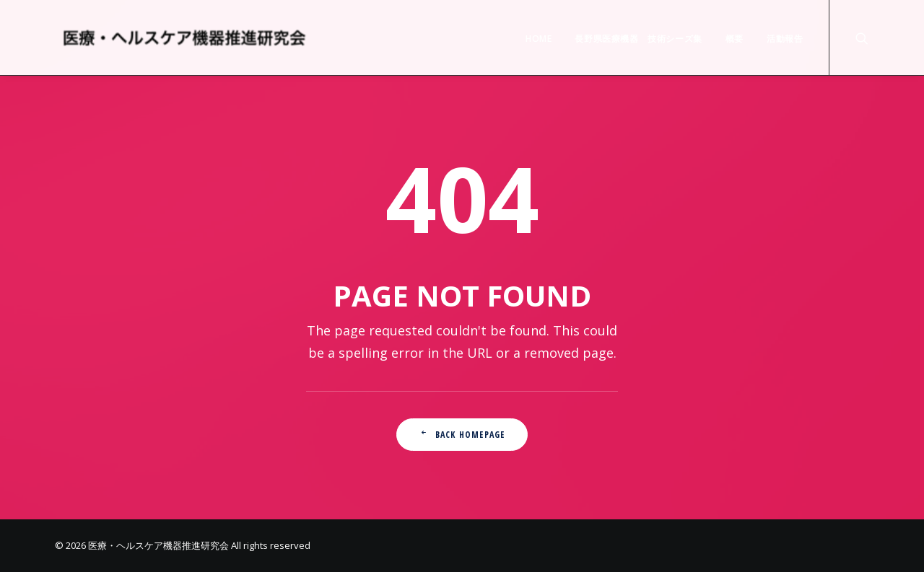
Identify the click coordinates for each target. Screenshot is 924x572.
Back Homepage (462, 435)
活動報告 (785, 39)
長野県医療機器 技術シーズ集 (638, 39)
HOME (539, 39)
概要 (735, 39)
